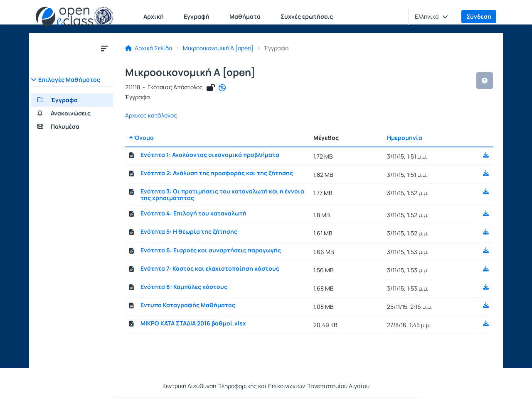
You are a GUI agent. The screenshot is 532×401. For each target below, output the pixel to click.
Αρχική (154, 16)
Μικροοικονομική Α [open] (218, 48)
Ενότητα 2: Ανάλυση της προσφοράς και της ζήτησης (217, 173)
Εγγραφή (197, 16)
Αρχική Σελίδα (149, 48)
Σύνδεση (479, 16)
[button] (431, 17)
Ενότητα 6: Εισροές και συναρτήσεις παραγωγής (211, 250)
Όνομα (142, 138)
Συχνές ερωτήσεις (307, 16)
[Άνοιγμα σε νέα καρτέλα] (222, 88)
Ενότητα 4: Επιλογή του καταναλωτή (193, 213)
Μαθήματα (245, 16)
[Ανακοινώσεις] (72, 113)
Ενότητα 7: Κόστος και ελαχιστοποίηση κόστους (210, 269)
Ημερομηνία (405, 138)
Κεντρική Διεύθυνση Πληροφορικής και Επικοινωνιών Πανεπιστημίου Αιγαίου (266, 386)
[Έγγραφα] (72, 100)
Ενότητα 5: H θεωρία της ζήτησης (189, 232)
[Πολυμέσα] (72, 127)
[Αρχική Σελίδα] (75, 17)
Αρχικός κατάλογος (151, 115)
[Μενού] (104, 48)
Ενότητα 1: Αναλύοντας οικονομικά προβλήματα (210, 155)
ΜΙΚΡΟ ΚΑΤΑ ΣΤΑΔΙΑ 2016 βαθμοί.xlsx (193, 323)
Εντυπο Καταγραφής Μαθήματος (188, 305)
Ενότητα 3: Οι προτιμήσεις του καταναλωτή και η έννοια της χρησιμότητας (222, 195)
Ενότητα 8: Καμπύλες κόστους (184, 287)
